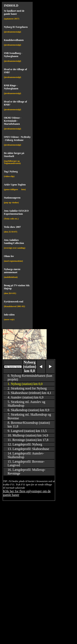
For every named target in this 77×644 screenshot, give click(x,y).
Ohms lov (9, 256)
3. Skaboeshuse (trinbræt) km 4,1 (29, 393)
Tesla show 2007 (12, 227)
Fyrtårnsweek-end (14, 302)
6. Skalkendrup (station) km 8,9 (28, 410)
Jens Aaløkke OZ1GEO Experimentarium (16, 212)
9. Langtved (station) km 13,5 (27, 431)
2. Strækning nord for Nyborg (27, 388)
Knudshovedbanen (14, 40)
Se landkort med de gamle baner (14, 12)
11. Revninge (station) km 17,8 (28, 440)
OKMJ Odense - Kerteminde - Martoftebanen (13, 121)
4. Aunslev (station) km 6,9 (25, 397)
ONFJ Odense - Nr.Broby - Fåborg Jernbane (17, 139)
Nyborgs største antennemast (12, 271)
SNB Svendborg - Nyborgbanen (13, 55)
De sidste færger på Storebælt (14, 155)
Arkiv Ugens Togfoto (15, 185)
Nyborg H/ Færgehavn (16, 27)
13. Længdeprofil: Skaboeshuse (28, 449)
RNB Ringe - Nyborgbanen (11, 87)
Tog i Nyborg (11, 172)
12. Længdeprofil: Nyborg (25, 444)
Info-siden (9, 315)
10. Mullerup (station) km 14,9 (28, 435)
